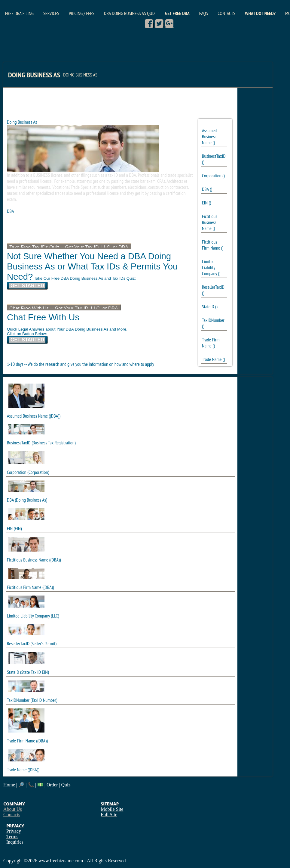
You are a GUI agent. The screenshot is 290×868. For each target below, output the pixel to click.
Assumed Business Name (209, 136)
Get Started (27, 286)
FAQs (204, 13)
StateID (208, 306)
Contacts (226, 13)
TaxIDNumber (213, 320)
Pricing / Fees (82, 13)
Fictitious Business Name (210, 222)
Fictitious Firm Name (211, 245)
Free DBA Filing (19, 13)
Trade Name (212, 359)
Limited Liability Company (209, 267)
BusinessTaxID (214, 156)
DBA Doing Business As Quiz (130, 13)
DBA (205, 189)
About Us (13, 809)
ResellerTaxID (213, 287)
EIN (205, 203)
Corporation (212, 176)
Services (51, 13)
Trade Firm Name (211, 343)
